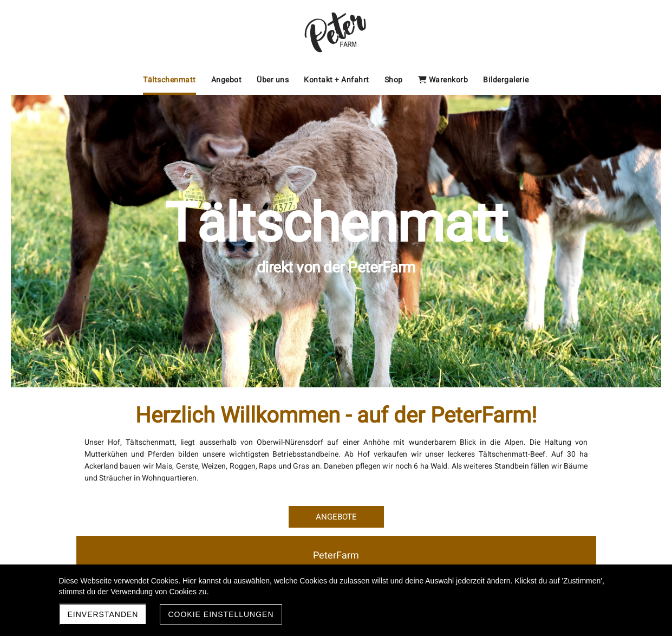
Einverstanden (103, 614)
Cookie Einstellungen (221, 614)
